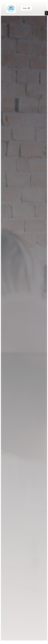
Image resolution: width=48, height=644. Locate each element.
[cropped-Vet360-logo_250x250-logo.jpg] (11, 4)
